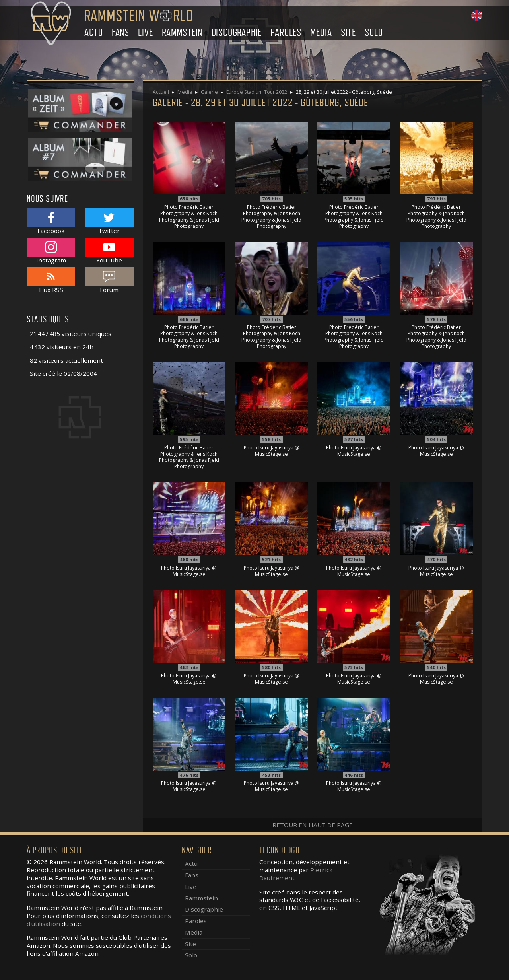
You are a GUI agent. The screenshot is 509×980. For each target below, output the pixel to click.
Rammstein (182, 32)
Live (145, 32)
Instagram (51, 251)
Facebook (51, 221)
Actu (93, 32)
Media (321, 32)
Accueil (161, 92)
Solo (374, 32)
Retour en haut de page (313, 825)
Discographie (237, 32)
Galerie (209, 92)
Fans (120, 32)
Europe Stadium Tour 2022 (257, 92)
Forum (109, 280)
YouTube (109, 251)
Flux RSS (51, 280)
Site (348, 32)
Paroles (286, 32)
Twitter (109, 221)
